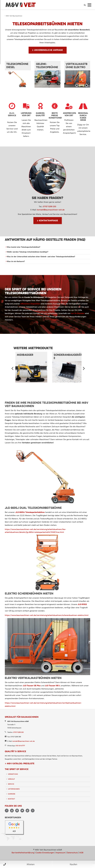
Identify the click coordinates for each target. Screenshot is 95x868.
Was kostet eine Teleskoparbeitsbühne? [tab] (23, 247)
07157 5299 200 (50, 206)
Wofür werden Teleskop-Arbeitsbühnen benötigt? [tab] (27, 252)
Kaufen (73, 864)
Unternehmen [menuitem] (14, 789)
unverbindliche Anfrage (48, 50)
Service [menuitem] (11, 784)
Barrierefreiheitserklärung (23, 853)
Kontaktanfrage (48, 221)
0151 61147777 (20, 746)
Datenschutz (72, 853)
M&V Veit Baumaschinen (14, 16)
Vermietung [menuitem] (13, 774)
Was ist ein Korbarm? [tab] (16, 261)
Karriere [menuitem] (12, 794)
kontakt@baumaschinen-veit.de (51, 210)
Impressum (60, 853)
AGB (81, 853)
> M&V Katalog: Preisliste (20, 763)
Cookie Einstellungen (45, 853)
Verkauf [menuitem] (11, 779)
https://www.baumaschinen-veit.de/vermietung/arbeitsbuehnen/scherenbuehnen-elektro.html (47, 615)
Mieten (31, 864)
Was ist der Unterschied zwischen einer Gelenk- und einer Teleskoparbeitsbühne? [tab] (41, 257)
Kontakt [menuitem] (11, 799)
